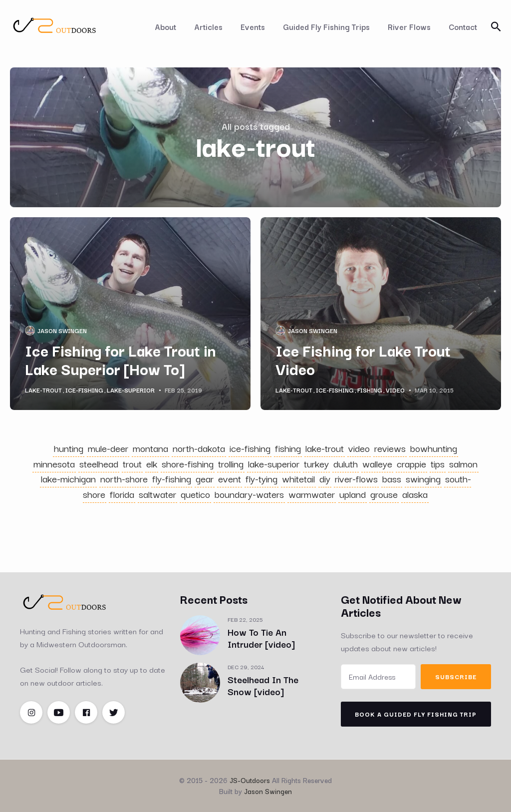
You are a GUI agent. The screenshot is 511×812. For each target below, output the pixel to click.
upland (353, 494)
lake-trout (43, 390)
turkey (316, 463)
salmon (463, 463)
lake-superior (131, 390)
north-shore (124, 478)
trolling (231, 463)
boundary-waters (249, 494)
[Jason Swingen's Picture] (30, 331)
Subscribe (456, 676)
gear (205, 478)
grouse (384, 494)
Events (253, 26)
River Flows (409, 26)
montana (150, 448)
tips (438, 463)
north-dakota (199, 448)
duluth (346, 463)
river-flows (356, 478)
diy (325, 478)
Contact (463, 26)
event (230, 478)
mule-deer (108, 448)
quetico (195, 494)
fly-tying (261, 478)
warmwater (312, 494)
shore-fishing (188, 463)
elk (152, 463)
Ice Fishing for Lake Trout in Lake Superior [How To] (120, 359)
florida (122, 494)
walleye (377, 463)
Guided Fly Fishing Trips (326, 26)
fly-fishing (172, 478)
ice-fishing (84, 390)
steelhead (99, 463)
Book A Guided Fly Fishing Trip (416, 714)
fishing (370, 390)
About (165, 26)
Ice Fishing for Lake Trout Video (363, 359)
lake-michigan (68, 478)
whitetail (298, 478)
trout (132, 463)
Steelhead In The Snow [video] (263, 685)
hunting (69, 448)
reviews (390, 448)
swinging (423, 478)
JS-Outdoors (250, 780)
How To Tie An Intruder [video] (261, 638)
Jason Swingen (62, 330)
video (395, 390)
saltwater (157, 494)
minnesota (54, 463)
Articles (208, 26)
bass (392, 478)
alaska (415, 494)
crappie (411, 463)
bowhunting (434, 448)
